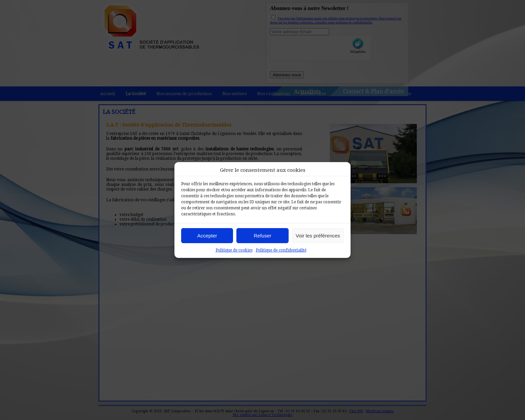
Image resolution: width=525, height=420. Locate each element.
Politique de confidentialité (281, 250)
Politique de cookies (234, 250)
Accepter (207, 236)
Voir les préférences (318, 236)
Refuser (263, 236)
